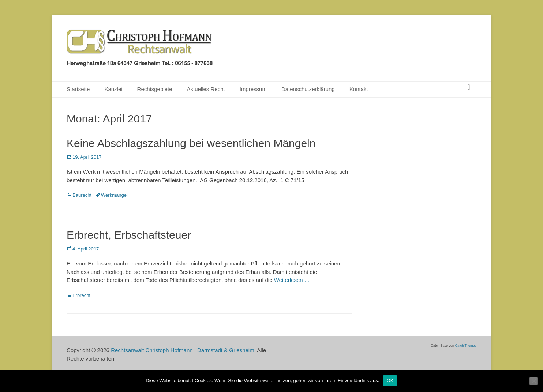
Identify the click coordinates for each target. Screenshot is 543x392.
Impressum (253, 89)
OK (390, 380)
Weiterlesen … (292, 280)
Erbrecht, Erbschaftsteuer (129, 235)
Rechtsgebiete (155, 89)
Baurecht (82, 195)
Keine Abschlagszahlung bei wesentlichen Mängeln (191, 143)
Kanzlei (113, 89)
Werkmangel (114, 195)
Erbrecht (81, 295)
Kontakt (359, 89)
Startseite (78, 89)
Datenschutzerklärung (308, 89)
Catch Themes (466, 346)
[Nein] (533, 381)
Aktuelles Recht (206, 89)
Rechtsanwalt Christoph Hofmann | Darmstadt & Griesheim (183, 350)
